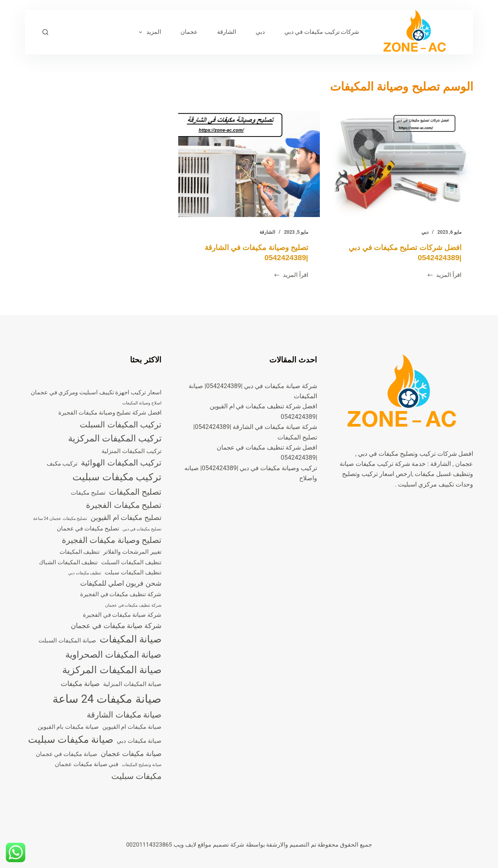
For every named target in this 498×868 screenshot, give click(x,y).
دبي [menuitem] (260, 32)
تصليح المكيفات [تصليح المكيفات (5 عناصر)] (135, 492)
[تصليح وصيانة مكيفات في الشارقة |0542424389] (249, 164)
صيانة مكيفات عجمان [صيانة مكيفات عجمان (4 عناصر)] (131, 753)
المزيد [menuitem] (148, 32)
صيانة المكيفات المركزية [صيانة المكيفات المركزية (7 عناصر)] (112, 670)
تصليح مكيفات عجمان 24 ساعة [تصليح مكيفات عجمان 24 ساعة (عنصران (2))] (60, 519)
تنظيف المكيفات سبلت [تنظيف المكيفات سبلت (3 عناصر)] (133, 572)
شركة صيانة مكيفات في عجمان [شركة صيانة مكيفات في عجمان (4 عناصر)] (116, 626)
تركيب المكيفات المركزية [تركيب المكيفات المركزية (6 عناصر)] (115, 438)
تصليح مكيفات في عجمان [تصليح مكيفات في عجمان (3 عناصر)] (88, 528)
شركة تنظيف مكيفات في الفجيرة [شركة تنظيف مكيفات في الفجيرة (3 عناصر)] (121, 594)
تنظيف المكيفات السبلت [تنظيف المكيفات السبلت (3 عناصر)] (131, 562)
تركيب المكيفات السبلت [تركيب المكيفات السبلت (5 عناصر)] (120, 425)
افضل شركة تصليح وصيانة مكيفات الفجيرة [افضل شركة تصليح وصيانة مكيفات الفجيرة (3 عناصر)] (110, 413)
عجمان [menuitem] (189, 32)
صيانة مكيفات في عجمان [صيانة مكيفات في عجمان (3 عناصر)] (67, 754)
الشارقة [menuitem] (227, 32)
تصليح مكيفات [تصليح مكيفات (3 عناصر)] (88, 493)
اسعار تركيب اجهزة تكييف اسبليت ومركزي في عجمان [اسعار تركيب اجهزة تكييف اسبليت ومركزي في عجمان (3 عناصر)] (96, 392)
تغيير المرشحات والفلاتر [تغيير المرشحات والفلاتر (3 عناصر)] (132, 552)
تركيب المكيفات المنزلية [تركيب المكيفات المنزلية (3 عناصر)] (131, 451)
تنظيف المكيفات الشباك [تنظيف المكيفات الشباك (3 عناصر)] (68, 562)
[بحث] (45, 32)
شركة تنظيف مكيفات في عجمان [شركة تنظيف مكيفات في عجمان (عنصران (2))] (133, 605)
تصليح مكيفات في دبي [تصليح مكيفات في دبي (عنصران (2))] (142, 529)
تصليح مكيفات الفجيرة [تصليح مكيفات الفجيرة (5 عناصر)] (124, 505)
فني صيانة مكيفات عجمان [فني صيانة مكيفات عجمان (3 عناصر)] (87, 764)
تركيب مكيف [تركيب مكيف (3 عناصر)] (62, 464)
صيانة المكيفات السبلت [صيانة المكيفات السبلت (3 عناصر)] (67, 640)
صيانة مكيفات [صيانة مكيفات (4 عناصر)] (80, 683)
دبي (425, 232)
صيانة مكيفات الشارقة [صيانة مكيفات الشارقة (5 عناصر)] (124, 715)
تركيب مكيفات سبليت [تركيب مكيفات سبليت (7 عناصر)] (117, 477)
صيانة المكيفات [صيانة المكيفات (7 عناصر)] (131, 639)
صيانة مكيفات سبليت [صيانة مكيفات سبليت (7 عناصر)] (71, 739)
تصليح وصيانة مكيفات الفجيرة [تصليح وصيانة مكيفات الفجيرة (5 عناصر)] (111, 540)
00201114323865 (149, 845)
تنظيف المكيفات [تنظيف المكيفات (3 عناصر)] (80, 552)
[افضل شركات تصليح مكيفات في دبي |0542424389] (402, 164)
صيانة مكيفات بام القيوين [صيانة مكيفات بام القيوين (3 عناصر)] (68, 727)
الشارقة (267, 232)
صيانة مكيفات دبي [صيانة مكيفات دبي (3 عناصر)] (139, 741)
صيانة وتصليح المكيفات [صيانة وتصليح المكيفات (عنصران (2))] (141, 765)
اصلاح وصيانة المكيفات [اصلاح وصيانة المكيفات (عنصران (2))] (142, 403)
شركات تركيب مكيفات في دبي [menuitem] (322, 32)
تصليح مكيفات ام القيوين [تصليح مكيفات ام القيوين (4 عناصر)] (126, 517)
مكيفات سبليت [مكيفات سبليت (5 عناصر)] (136, 776)
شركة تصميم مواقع (221, 845)
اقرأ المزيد (444, 276)
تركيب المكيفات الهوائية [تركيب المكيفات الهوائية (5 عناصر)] (121, 463)
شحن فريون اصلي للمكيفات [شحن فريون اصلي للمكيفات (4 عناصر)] (121, 583)
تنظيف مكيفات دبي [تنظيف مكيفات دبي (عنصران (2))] (85, 573)
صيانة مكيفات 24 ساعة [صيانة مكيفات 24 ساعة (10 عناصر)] (107, 699)
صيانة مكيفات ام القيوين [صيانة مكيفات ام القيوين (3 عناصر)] (132, 727)
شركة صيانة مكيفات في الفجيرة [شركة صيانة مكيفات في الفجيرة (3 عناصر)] (122, 615)
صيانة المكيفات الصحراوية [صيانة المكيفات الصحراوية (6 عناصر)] (113, 655)
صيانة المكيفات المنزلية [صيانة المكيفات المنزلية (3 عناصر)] (132, 684)
